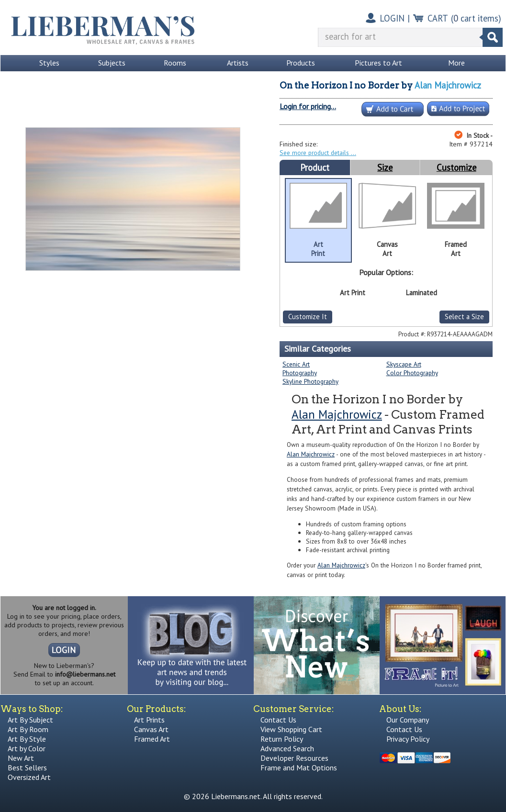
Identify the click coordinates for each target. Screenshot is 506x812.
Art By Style (27, 739)
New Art (21, 758)
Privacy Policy (408, 739)
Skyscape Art (404, 364)
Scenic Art (296, 364)
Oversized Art (29, 777)
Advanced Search (287, 748)
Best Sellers (27, 768)
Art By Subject (30, 720)
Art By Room (28, 729)
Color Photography (412, 373)
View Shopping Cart (291, 729)
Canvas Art (151, 729)
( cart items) (476, 18)
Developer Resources (294, 758)
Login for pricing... (308, 106)
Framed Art (152, 739)
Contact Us (278, 720)
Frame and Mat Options (299, 768)
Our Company (408, 720)
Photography (300, 373)
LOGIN (392, 18)
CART (438, 18)
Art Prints (149, 720)
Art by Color (27, 748)
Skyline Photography (310, 381)
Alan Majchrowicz (448, 85)
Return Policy (282, 739)
